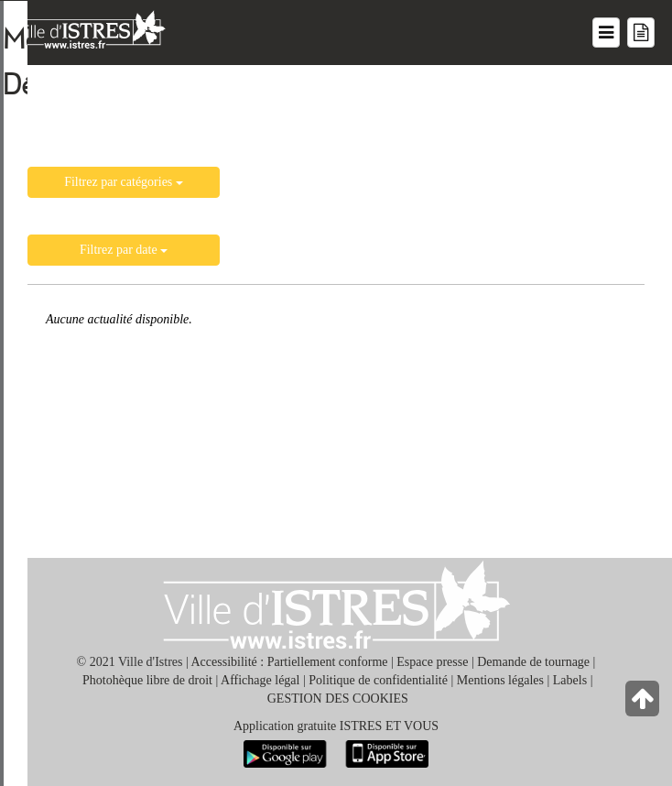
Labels (570, 680)
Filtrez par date (124, 250)
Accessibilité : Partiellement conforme (290, 662)
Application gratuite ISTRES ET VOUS (336, 726)
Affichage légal (260, 680)
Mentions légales (500, 680)
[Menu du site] (606, 33)
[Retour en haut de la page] (644, 703)
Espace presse (432, 662)
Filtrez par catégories (124, 182)
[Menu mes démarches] (641, 33)
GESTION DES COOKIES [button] (338, 699)
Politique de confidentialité (378, 680)
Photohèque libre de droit (147, 680)
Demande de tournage (533, 662)
